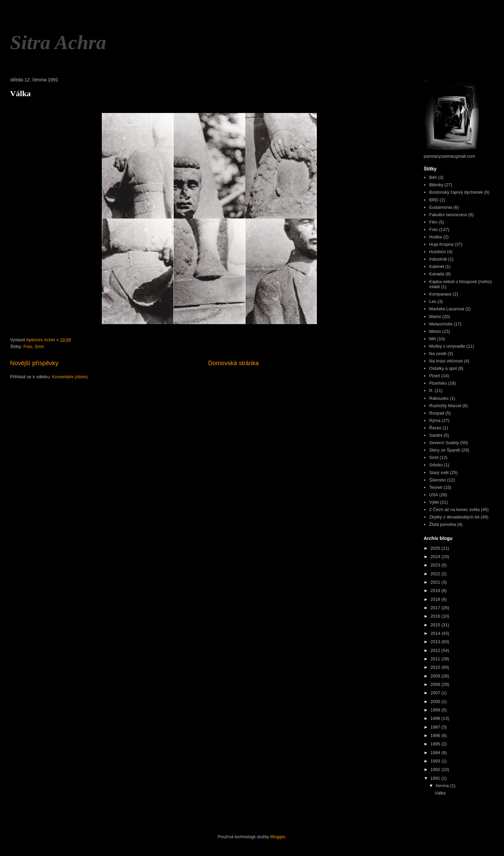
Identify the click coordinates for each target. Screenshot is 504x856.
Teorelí (436, 487)
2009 (436, 676)
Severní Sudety (444, 443)
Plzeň (435, 376)
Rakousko (439, 398)
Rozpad (437, 413)
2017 (436, 608)
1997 (436, 727)
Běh (433, 177)
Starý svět (439, 473)
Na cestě (438, 354)
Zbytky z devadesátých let (454, 517)
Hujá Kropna (441, 244)
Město (435, 331)
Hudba (435, 237)
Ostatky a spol (443, 368)
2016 (436, 616)
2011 (436, 659)
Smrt (39, 346)
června (443, 786)
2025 (436, 548)
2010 (436, 667)
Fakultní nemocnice (448, 215)
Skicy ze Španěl (445, 450)
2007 (436, 693)
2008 (436, 684)
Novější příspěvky (34, 363)
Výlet (434, 502)
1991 (436, 778)
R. (431, 391)
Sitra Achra (58, 42)
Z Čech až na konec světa (454, 510)
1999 (436, 710)
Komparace (440, 294)
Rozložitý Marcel (445, 406)
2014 (436, 633)
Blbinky (436, 185)
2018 (436, 599)
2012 (436, 650)
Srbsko (436, 465)
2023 (436, 565)
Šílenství (437, 480)
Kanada (437, 274)
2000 (436, 702)
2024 (436, 557)
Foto (28, 346)
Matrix (435, 317)
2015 (436, 625)
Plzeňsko (438, 383)
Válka (20, 93)
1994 (436, 753)
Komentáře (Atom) (70, 377)
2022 (436, 574)
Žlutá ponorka (443, 524)
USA (434, 495)
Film (433, 222)
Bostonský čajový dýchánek (456, 192)
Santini (436, 435)
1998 (436, 718)
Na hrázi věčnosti (446, 361)
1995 (436, 744)
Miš (432, 339)
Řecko (435, 428)
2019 (436, 591)
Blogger (278, 837)
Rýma (435, 420)
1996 (436, 735)
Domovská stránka (233, 363)
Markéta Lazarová (447, 309)
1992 (436, 769)
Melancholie (441, 324)
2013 (436, 642)
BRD (434, 200)
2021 (436, 582)
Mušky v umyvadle (447, 346)
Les (433, 301)
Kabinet (436, 266)
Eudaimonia (441, 207)
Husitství (437, 252)
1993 (436, 761)
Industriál (438, 259)
